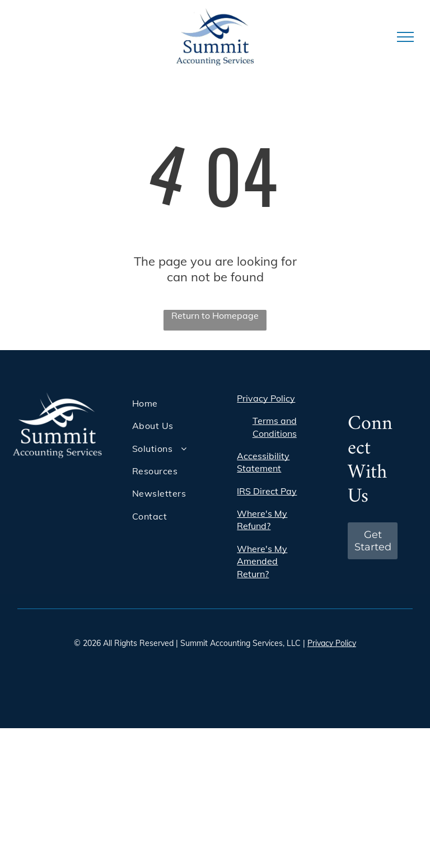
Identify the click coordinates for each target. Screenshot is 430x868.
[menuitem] (172, 403)
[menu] (405, 37)
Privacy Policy (266, 398)
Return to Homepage (215, 315)
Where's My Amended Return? (262, 561)
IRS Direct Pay (267, 491)
